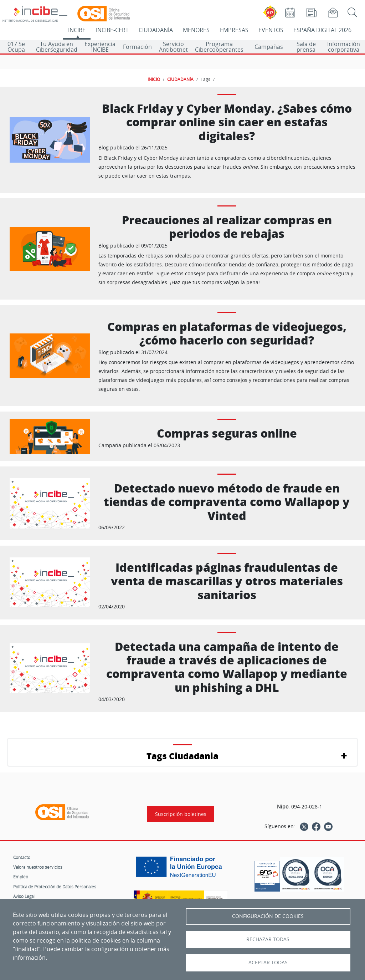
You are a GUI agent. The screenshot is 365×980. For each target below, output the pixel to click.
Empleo (21, 877)
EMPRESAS (234, 30)
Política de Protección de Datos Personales (55, 887)
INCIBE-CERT (112, 30)
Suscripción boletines (181, 814)
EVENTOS (271, 30)
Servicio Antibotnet (173, 47)
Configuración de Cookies (268, 916)
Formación (137, 47)
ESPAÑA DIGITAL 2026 (322, 30)
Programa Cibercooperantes (219, 47)
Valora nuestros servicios (38, 867)
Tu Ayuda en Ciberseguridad (57, 47)
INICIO (154, 79)
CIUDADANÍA (156, 30)
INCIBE (77, 30)
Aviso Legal (24, 896)
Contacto (22, 857)
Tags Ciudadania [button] (182, 756)
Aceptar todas (268, 963)
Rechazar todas (268, 939)
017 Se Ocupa (16, 47)
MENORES (196, 30)
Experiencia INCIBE (100, 47)
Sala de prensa (306, 47)
